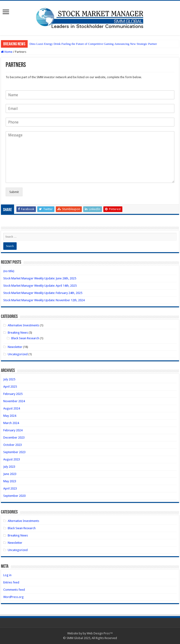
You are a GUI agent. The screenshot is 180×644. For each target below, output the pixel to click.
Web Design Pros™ (100, 633)
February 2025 (13, 394)
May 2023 (10, 481)
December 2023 (14, 438)
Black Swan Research (25, 338)
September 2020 (14, 496)
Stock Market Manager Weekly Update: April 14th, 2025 (40, 286)
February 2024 (13, 430)
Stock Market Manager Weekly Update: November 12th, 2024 (44, 300)
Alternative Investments (23, 325)
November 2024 (14, 401)
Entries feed (11, 582)
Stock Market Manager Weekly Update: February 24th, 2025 (43, 293)
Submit (14, 192)
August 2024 (12, 408)
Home (7, 52)
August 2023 (12, 459)
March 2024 (11, 423)
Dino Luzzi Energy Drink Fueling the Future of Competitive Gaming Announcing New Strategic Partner (93, 44)
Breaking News (18, 333)
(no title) (9, 271)
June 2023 (10, 474)
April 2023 (10, 488)
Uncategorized (18, 354)
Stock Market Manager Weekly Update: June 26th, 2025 (40, 278)
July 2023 (9, 467)
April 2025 (10, 387)
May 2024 (10, 416)
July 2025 (9, 379)
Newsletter (15, 347)
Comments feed (14, 590)
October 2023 (13, 445)
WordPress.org (13, 597)
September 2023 (14, 452)
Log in (7, 575)
